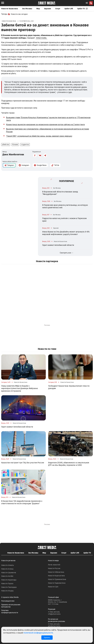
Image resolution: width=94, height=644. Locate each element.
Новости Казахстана (10, 9)
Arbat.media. (41, 38)
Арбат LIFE (69, 9)
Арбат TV (83, 9)
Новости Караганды (9, 580)
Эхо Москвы (27, 9)
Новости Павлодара (9, 587)
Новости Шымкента (9, 573)
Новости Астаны (7, 569)
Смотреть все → (67, 253)
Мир (38, 9)
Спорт (58, 9)
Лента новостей (54, 565)
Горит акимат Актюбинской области (58, 245)
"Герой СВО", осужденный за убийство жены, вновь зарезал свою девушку (39, 136)
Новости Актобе (7, 576)
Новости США (53, 587)
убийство (6, 144)
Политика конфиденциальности (10, 612)
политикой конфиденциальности (38, 633)
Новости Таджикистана (57, 583)
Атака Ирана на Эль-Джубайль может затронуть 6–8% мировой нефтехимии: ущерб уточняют (66, 233)
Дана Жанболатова (13, 154)
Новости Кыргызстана (56, 576)
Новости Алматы (8, 565)
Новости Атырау (7, 591)
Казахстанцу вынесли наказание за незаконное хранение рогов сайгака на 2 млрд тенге (45, 125)
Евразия (48, 9)
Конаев (15, 144)
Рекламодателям (8, 601)
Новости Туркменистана (57, 579)
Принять (47, 638)
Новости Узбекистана (56, 572)
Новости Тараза (7, 584)
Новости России (54, 568)
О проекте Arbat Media (10, 597)
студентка (25, 144)
